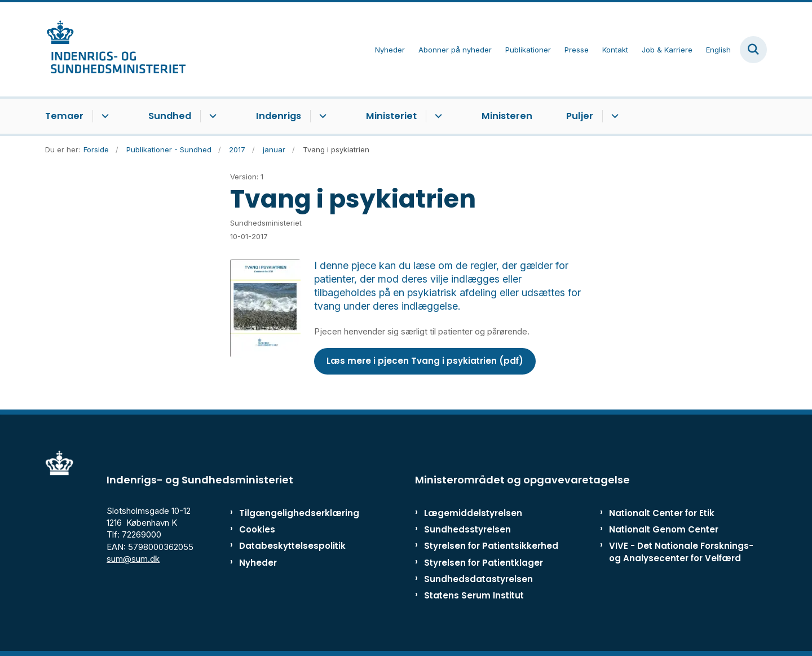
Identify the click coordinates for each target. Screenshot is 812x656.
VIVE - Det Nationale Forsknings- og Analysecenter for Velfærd (681, 552)
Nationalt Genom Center (664, 529)
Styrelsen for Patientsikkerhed (491, 546)
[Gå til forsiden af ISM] (116, 49)
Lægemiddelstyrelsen (473, 513)
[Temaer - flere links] (103, 116)
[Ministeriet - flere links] (437, 116)
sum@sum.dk (133, 559)
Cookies (257, 529)
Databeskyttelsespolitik (287, 546)
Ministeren (507, 116)
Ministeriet (391, 116)
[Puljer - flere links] (613, 116)
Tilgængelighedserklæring (287, 513)
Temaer (64, 116)
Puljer (580, 116)
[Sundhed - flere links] (211, 116)
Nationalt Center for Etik (662, 513)
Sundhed (170, 116)
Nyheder (258, 563)
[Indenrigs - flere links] (321, 116)
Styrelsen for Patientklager (484, 563)
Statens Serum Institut (474, 595)
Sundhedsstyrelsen (467, 529)
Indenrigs (279, 116)
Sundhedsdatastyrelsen (478, 579)
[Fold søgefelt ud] (753, 50)
